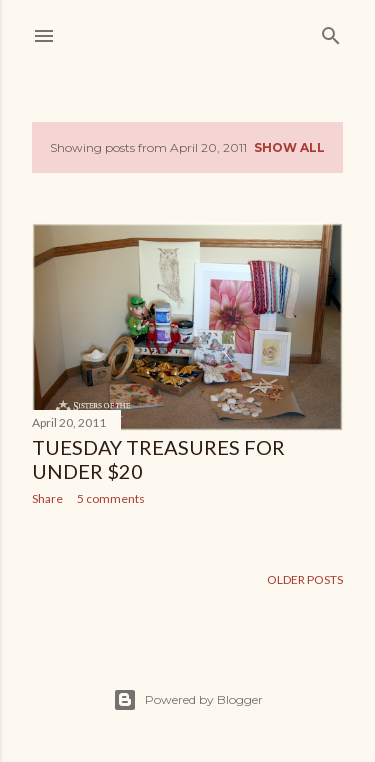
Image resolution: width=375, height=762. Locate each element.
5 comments (111, 498)
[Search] (331, 31)
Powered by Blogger (188, 700)
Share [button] (47, 498)
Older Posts (305, 579)
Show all (289, 147)
